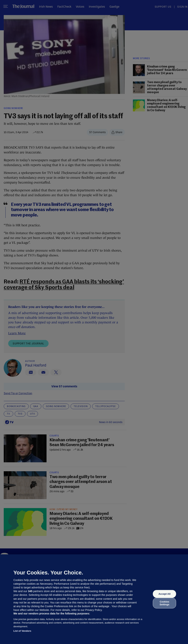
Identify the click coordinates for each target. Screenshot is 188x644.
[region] (94, 599)
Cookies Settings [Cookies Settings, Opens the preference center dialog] (165, 603)
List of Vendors (22, 631)
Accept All (164, 594)
